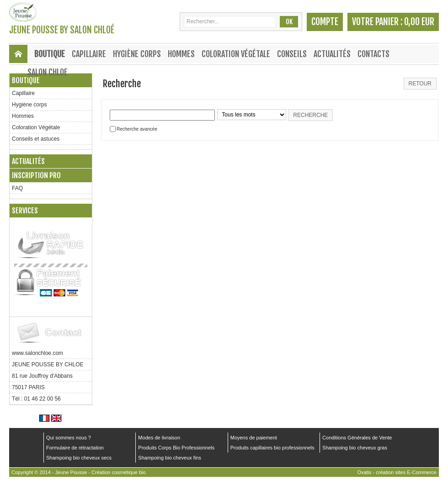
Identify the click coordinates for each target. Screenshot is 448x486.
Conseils (292, 54)
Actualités (332, 54)
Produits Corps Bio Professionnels (176, 448)
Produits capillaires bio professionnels (272, 448)
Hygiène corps (137, 54)
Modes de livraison (159, 438)
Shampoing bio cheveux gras (355, 448)
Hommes (181, 54)
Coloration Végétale (236, 54)
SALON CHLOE (48, 72)
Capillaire (89, 54)
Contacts (373, 54)
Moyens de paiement (254, 438)
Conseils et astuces (36, 139)
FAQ (17, 188)
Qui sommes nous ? (69, 438)
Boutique (50, 54)
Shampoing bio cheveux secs (79, 458)
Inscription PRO (36, 175)
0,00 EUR (419, 22)
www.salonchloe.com (37, 353)
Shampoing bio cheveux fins (170, 458)
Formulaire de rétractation (75, 448)
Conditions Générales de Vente (357, 438)
